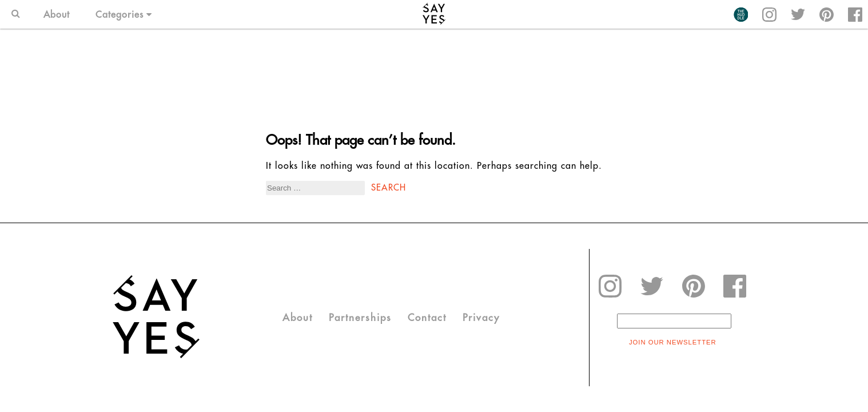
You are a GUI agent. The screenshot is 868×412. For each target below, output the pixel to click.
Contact (427, 318)
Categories (124, 14)
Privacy (481, 318)
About (57, 14)
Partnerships (360, 318)
